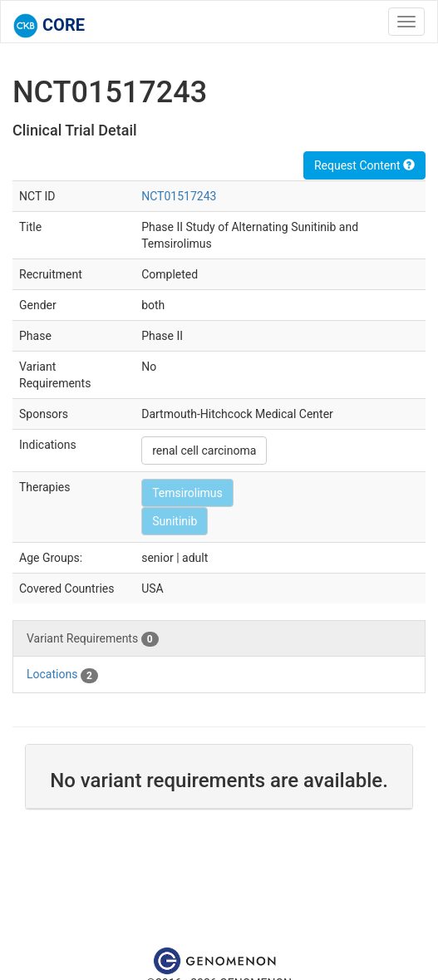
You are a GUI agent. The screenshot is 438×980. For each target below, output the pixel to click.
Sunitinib (175, 521)
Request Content (364, 165)
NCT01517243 (179, 196)
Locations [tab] (62, 675)
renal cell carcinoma (204, 451)
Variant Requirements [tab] (93, 639)
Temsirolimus (187, 493)
